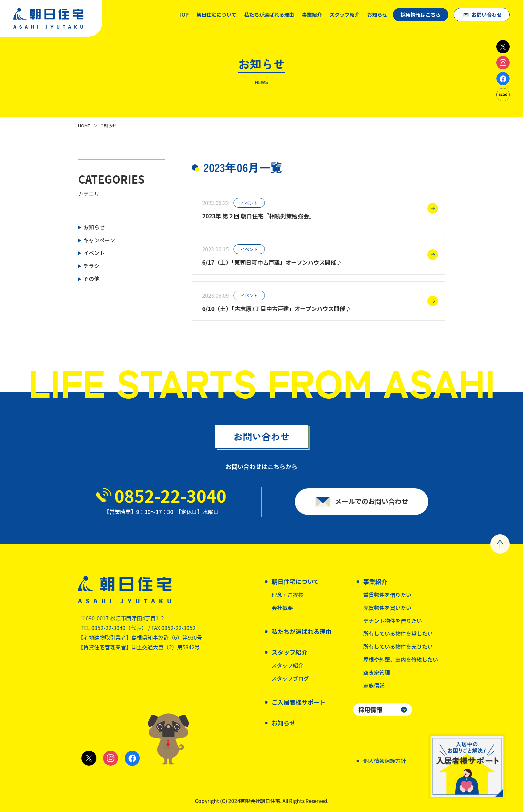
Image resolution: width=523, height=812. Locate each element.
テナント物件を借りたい (393, 621)
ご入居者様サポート (299, 702)
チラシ (91, 266)
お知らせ (377, 14)
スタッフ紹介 (288, 665)
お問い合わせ (487, 14)
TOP (184, 14)
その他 (91, 279)
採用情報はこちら (421, 14)
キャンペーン (99, 240)
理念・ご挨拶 (288, 595)
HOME (84, 125)
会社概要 (282, 608)
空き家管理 (377, 672)
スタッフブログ (290, 678)
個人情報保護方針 (385, 761)
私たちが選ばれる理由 (269, 14)
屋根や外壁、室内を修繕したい (401, 659)
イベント (94, 253)
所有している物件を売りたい (398, 646)
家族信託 (374, 685)
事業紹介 (312, 14)
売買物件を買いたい (387, 608)
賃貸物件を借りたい (387, 595)
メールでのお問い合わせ (372, 504)
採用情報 (370, 709)
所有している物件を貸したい (398, 633)
